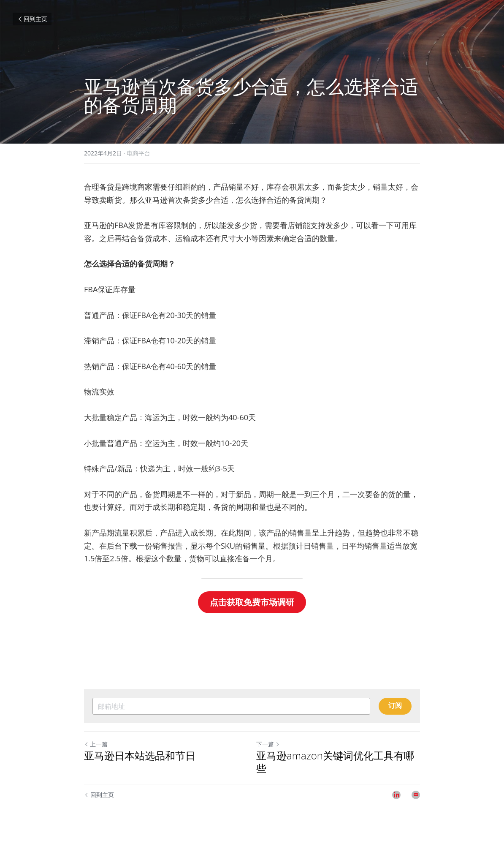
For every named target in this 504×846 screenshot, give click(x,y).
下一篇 (268, 744)
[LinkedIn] (396, 795)
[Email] (416, 795)
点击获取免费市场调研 (252, 602)
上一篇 (96, 744)
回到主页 (32, 19)
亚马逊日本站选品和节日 (140, 756)
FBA (121, 225)
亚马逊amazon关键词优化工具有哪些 (335, 762)
